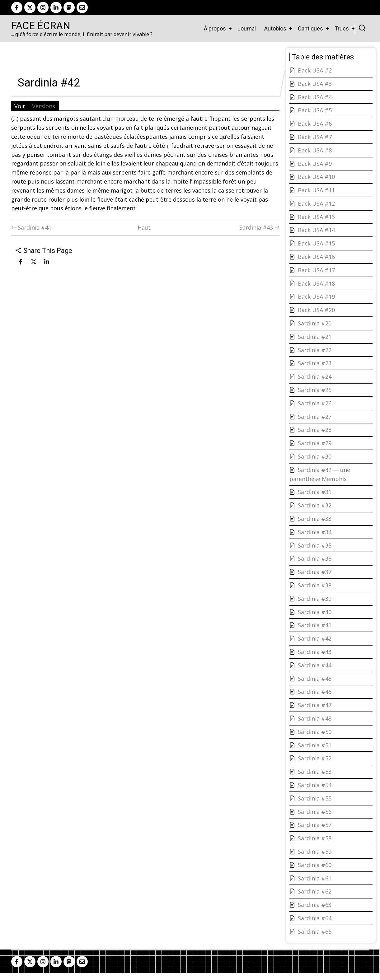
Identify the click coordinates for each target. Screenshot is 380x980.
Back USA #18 (316, 283)
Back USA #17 (316, 270)
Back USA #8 (315, 150)
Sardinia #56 (315, 812)
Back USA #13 (316, 217)
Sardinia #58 (315, 838)
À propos (215, 28)
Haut (144, 227)
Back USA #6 (315, 124)
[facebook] (17, 7)
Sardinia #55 (315, 798)
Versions (44, 106)
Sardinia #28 (315, 430)
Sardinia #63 (315, 905)
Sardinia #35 (315, 545)
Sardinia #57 (315, 825)
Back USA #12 (316, 203)
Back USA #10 (316, 177)
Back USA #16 (316, 257)
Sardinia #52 (315, 758)
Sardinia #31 (315, 492)
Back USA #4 (315, 97)
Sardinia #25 (315, 390)
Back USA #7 (315, 137)
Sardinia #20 (315, 323)
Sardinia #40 (315, 612)
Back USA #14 (316, 230)
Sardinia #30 (315, 456)
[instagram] (43, 7)
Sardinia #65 (315, 931)
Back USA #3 (315, 84)
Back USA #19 (316, 296)
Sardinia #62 (315, 891)
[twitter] (30, 7)
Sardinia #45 (315, 679)
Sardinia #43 (259, 227)
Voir (20, 106)
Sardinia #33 (315, 519)
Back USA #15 (316, 243)
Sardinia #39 (315, 599)
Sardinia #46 (315, 692)
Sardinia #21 (315, 337)
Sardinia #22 (315, 350)
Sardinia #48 (315, 718)
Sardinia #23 (315, 363)
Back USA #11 (316, 190)
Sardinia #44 (315, 665)
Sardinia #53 (315, 772)
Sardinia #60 (315, 865)
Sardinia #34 (315, 532)
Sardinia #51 (315, 745)
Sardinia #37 (315, 572)
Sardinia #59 (315, 852)
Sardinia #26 (315, 403)
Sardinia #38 (315, 585)
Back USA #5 (315, 110)
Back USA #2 (315, 70)
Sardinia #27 (315, 417)
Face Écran (41, 26)
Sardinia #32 (315, 505)
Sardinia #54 (315, 785)
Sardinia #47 (315, 705)
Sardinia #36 (315, 558)
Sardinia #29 (315, 443)
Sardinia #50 (315, 732)
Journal (247, 28)
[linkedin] (56, 7)
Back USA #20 (316, 310)
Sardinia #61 (315, 878)
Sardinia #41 (31, 227)
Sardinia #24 (315, 376)
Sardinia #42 (315, 638)
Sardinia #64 (315, 918)
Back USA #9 (315, 164)
